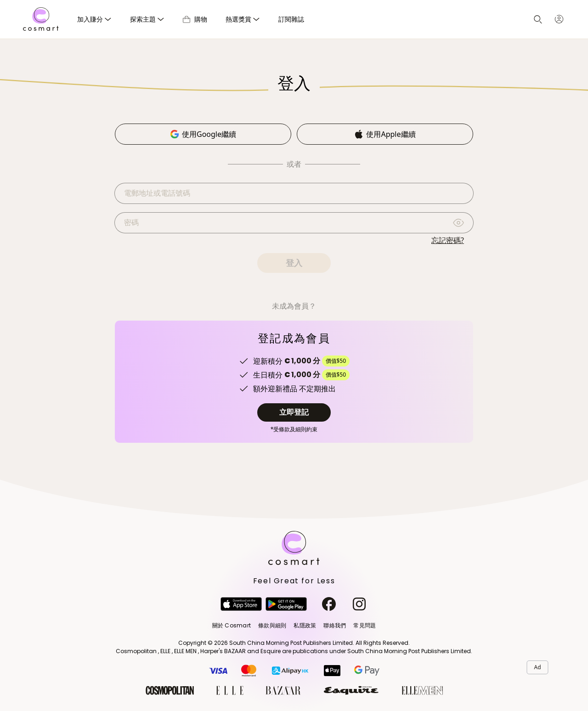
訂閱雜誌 (291, 19)
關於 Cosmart (232, 625)
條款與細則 (272, 625)
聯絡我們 (335, 625)
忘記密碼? (448, 240)
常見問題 (365, 625)
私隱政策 (305, 625)
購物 (195, 19)
